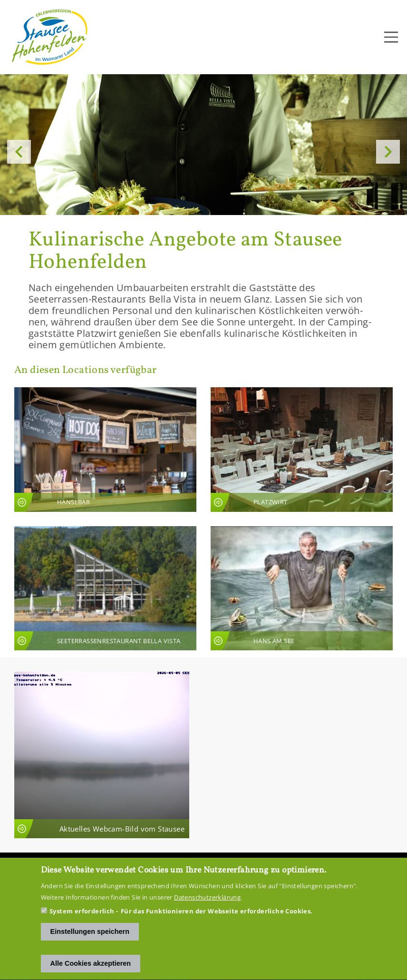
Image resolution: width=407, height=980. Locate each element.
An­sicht (105, 450)
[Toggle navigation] (391, 37)
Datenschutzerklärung (207, 910)
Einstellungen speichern (90, 944)
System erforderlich (82, 924)
